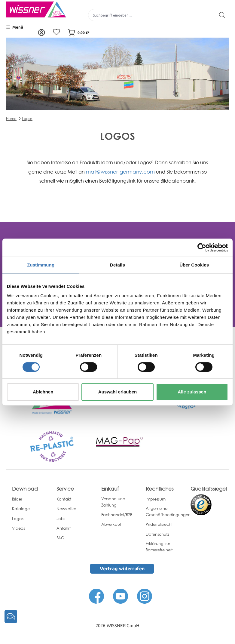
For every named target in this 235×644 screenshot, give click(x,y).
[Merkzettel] (56, 32)
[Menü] (15, 27)
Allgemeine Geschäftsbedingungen (168, 512)
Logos (27, 119)
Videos (18, 528)
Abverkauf (111, 524)
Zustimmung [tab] (41, 265)
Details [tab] (117, 265)
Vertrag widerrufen (122, 569)
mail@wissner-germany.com (120, 172)
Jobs (61, 519)
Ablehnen (43, 392)
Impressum (156, 499)
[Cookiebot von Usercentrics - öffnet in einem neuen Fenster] (202, 248)
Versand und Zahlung (113, 502)
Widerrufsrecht (159, 524)
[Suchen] (222, 15)
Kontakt (64, 499)
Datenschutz (157, 534)
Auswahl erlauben (117, 392)
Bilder (17, 499)
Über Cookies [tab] (194, 265)
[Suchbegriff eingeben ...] (152, 15)
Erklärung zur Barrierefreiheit (159, 547)
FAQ (60, 538)
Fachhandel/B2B (117, 515)
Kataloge (21, 509)
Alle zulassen (192, 392)
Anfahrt (64, 528)
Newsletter (66, 509)
